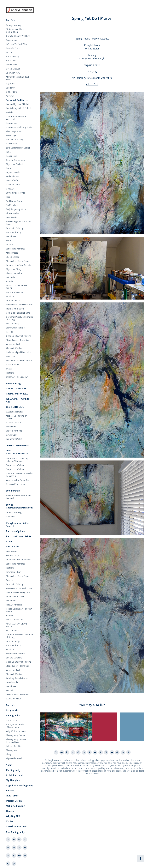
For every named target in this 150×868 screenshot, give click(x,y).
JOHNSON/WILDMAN (18, 445)
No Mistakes (12, 205)
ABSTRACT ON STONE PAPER (17, 287)
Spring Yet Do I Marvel (17, 100)
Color (9, 168)
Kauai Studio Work (15, 292)
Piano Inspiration (14, 131)
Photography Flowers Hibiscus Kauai (16, 741)
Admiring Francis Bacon (17, 678)
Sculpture (11, 356)
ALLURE (10, 52)
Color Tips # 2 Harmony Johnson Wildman (17, 460)
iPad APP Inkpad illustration (19, 352)
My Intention (12, 217)
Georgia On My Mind (16, 160)
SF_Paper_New (13, 73)
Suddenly (10, 88)
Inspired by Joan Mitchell (18, 104)
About (9, 765)
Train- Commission (15, 309)
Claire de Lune (13, 185)
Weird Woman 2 (13, 423)
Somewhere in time (15, 328)
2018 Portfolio (13, 491)
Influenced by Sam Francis (18, 265)
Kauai (8, 152)
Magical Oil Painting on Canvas (17, 417)
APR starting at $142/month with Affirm (92, 78)
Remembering (13, 383)
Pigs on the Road (14, 758)
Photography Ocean (15, 735)
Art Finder (11, 277)
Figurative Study (14, 269)
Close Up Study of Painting (19, 336)
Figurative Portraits (15, 164)
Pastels (9, 112)
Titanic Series (12, 213)
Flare (8, 240)
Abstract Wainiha (14, 348)
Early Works (12, 710)
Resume (10, 790)
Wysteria (10, 84)
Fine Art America (14, 273)
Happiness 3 (12, 123)
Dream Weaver (13, 69)
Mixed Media (12, 253)
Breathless (11, 236)
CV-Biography (13, 770)
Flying (9, 754)
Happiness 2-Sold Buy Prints (19, 127)
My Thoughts (13, 780)
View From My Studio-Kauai (19, 360)
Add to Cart (92, 84)
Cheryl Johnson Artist (17, 826)
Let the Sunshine (14, 658)
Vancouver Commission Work (20, 305)
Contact (10, 821)
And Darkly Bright (14, 201)
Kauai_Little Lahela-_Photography (15, 726)
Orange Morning (14, 25)
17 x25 (9, 369)
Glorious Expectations (16, 484)
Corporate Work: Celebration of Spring (20, 318)
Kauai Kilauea (12, 61)
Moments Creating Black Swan (18, 78)
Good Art (10, 189)
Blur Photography (15, 832)
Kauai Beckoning (14, 232)
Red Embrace (12, 176)
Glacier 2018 (12, 92)
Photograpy (11, 750)
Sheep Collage (13, 257)
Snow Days (11, 135)
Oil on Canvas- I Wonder (17, 695)
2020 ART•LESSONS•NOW (17, 452)
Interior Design (13, 300)
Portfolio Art (13, 547)
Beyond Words (13, 172)
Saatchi (9, 281)
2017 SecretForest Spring (18, 148)
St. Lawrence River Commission (15, 31)
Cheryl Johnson (92, 45)
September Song (14, 431)
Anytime (10, 96)
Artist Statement (15, 775)
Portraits (10, 373)
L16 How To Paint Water (17, 44)
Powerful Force (13, 48)
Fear (8, 197)
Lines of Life (12, 180)
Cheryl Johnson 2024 (17, 394)
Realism (10, 245)
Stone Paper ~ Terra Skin (18, 340)
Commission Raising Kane (18, 313)
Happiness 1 (11, 156)
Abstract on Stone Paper (18, 261)
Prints (9, 541)
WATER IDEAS (13, 365)
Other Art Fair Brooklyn (17, 377)
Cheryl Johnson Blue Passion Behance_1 (19, 475)
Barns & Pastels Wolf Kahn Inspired (18, 497)
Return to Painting (15, 228)
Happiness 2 (12, 144)
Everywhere (12, 40)
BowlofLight (12, 435)
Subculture (11, 427)
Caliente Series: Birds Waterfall (16, 118)
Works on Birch (13, 344)
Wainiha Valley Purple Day (18, 480)
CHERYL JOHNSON (16, 388)
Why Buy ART (13, 816)
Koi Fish (10, 332)
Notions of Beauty (15, 140)
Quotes (10, 811)
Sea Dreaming (13, 324)
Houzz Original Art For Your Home (19, 223)
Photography (13, 715)
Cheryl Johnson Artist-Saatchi (18, 525)
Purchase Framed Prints (19, 536)
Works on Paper (13, 699)
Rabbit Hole (11, 65)
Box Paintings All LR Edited (18, 108)
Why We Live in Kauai (16, 731)
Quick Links (12, 796)
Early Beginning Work (16, 209)
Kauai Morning (13, 56)
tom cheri (11, 517)
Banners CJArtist (14, 439)
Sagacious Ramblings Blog (20, 785)
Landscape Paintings (16, 249)
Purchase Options (15, 531)
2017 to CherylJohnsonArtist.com (19, 506)
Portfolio (11, 20)
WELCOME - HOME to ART (18, 400)
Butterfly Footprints (16, 193)
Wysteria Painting (14, 412)
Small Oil (10, 296)
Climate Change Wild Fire (18, 36)
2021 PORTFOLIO (15, 407)
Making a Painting (15, 806)
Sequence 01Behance (16, 465)
